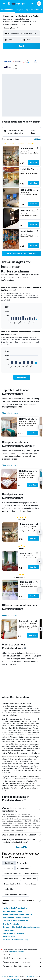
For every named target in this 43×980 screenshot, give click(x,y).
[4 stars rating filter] (21, 144)
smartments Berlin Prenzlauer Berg (15, 914)
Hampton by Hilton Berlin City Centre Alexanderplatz (21, 901)
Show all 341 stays (10, 616)
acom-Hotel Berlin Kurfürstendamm (15, 894)
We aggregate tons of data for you (23, 936)
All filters (37, 139)
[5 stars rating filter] (31, 144)
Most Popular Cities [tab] (29, 852)
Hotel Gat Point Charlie (11, 898)
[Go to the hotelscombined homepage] (17, 3)
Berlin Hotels (30, 950)
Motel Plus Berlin (9, 910)
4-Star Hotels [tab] (22, 837)
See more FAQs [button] (22, 821)
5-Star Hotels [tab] (8, 842)
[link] (21, 254)
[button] (4, 4)
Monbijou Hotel (8, 904)
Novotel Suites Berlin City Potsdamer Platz (18, 888)
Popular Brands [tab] (30, 858)
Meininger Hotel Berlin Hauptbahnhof (16, 891)
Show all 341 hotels (10, 413)
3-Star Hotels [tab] (8, 837)
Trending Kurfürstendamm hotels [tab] (15, 868)
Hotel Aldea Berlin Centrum (12, 885)
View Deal (34, 162)
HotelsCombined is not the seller (23, 932)
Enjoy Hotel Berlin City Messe (13, 907)
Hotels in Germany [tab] (31, 847)
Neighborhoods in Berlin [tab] (12, 858)
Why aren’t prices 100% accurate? (23, 940)
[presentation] (4, 124)
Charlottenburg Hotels (13, 953)
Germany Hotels (14, 950)
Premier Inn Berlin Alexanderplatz (15, 882)
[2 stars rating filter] (5, 144)
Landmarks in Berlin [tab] (11, 852)
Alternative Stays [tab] (23, 842)
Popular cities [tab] (8, 863)
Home (4, 950)
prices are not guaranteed (17, 925)
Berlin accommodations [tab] (12, 847)
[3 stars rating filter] (12, 144)
